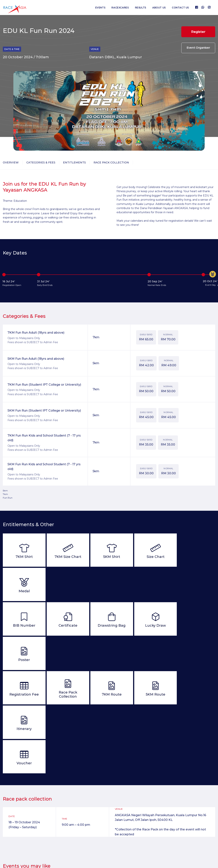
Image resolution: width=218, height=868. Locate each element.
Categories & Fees (41, 162)
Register (198, 32)
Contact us (180, 8)
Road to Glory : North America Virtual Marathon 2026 (135, 820)
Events (100, 8)
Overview (11, 162)
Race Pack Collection (111, 162)
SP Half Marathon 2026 (24, 817)
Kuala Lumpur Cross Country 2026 (81, 817)
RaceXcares (120, 8)
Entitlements (74, 162)
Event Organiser (198, 48)
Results (140, 8)
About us (159, 8)
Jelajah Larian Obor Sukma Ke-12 (188, 817)
